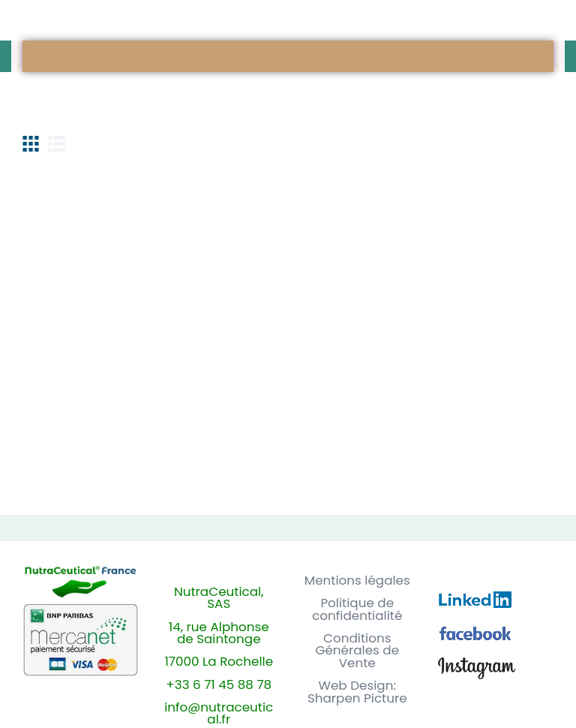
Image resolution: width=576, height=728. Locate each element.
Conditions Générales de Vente (357, 651)
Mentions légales (357, 581)
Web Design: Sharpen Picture (357, 692)
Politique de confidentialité (357, 609)
